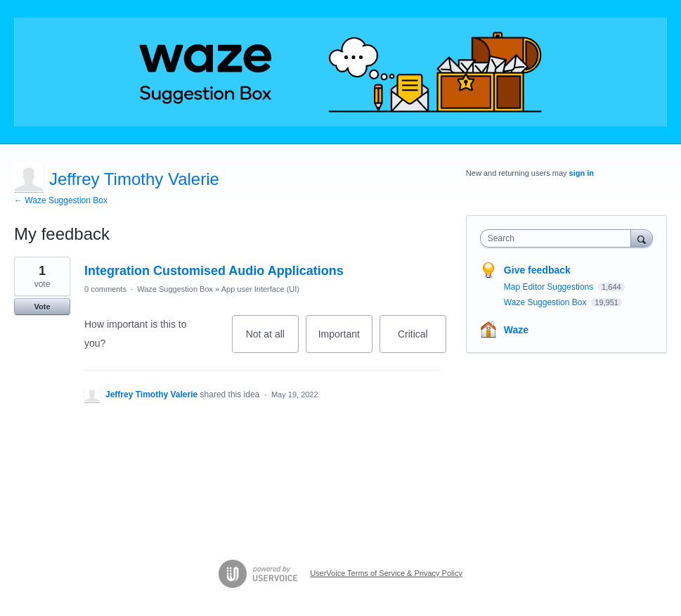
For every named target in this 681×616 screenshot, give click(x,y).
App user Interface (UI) (260, 289)
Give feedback (537, 270)
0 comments (105, 289)
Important (345, 341)
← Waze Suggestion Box (61, 200)
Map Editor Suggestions (550, 287)
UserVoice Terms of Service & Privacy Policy (386, 573)
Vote (42, 307)
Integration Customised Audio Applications (214, 271)
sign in (582, 173)
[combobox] (559, 238)
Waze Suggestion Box (175, 289)
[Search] (642, 238)
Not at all (272, 341)
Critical (422, 341)
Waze (516, 330)
